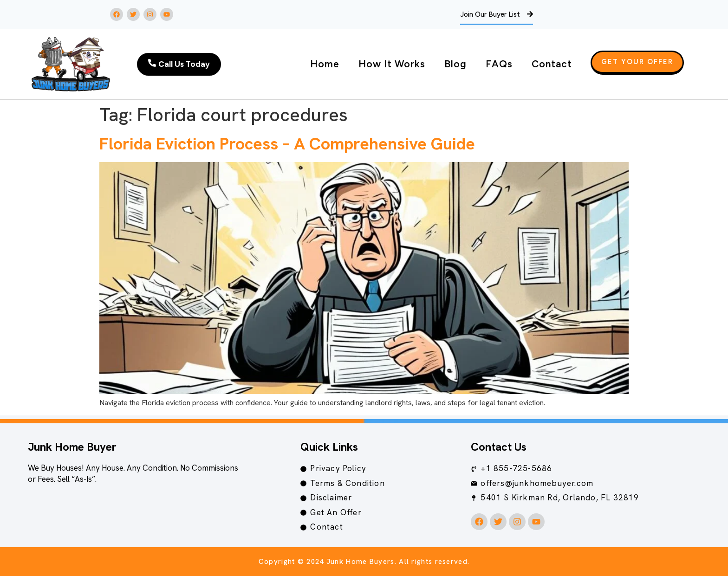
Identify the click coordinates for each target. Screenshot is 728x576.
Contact (552, 64)
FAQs (499, 64)
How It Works (392, 64)
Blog (455, 64)
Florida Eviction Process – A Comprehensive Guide (287, 144)
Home (325, 64)
